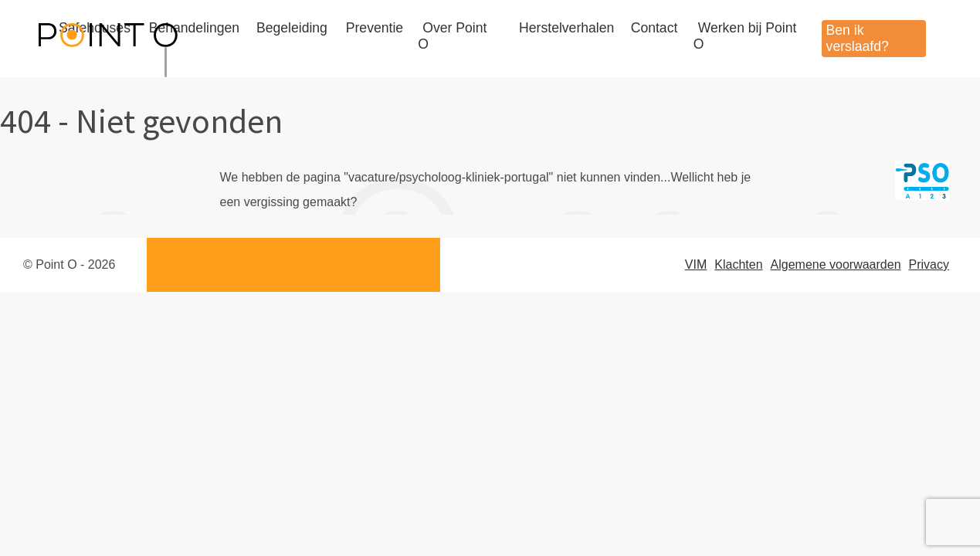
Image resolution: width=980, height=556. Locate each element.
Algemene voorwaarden (836, 264)
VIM (696, 264)
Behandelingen (194, 28)
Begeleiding (292, 28)
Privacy (929, 264)
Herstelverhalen (566, 28)
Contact (654, 28)
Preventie (375, 28)
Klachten (738, 264)
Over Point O (452, 36)
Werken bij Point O (745, 36)
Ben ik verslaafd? (858, 38)
